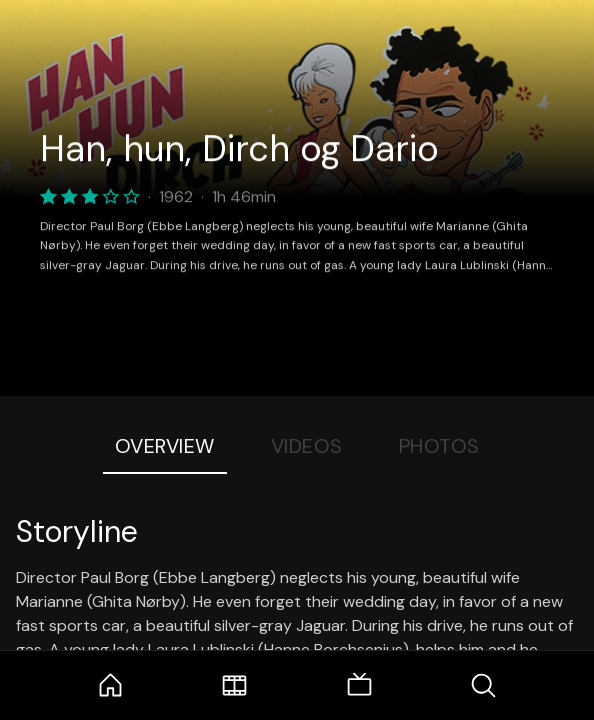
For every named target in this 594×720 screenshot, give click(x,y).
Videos (307, 446)
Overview (165, 446)
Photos (439, 446)
